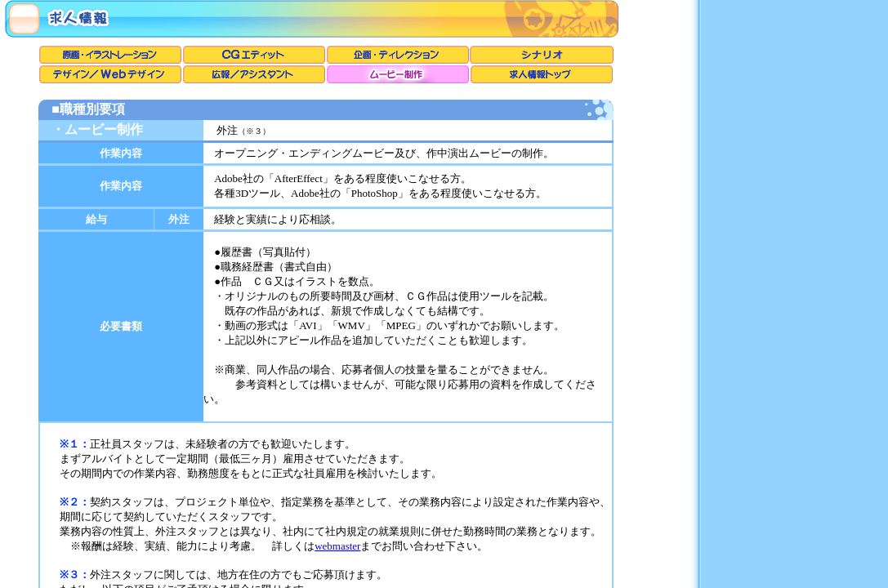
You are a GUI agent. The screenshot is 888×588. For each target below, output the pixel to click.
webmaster (337, 546)
